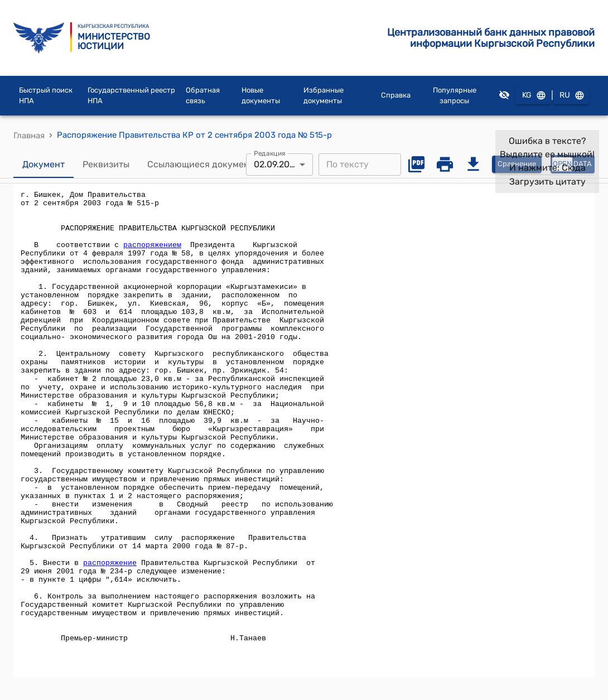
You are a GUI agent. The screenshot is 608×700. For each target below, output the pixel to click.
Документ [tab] (44, 165)
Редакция (270, 153)
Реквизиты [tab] (106, 165)
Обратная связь (203, 96)
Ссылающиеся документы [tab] (204, 165)
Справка (396, 95)
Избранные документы (324, 96)
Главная (29, 136)
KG (533, 96)
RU (571, 96)
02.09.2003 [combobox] (277, 164)
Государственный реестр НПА (131, 96)
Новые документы (261, 96)
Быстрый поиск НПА (46, 96)
